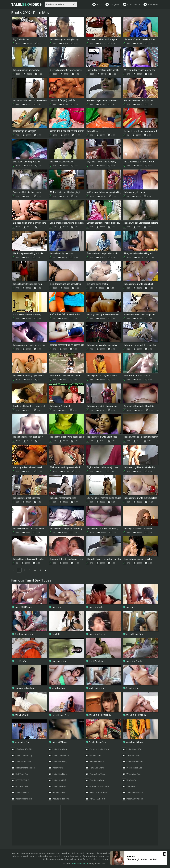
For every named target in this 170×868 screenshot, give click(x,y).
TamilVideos (26, 4)
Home (97, 4)
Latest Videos (132, 4)
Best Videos (151, 4)
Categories (113, 4)
